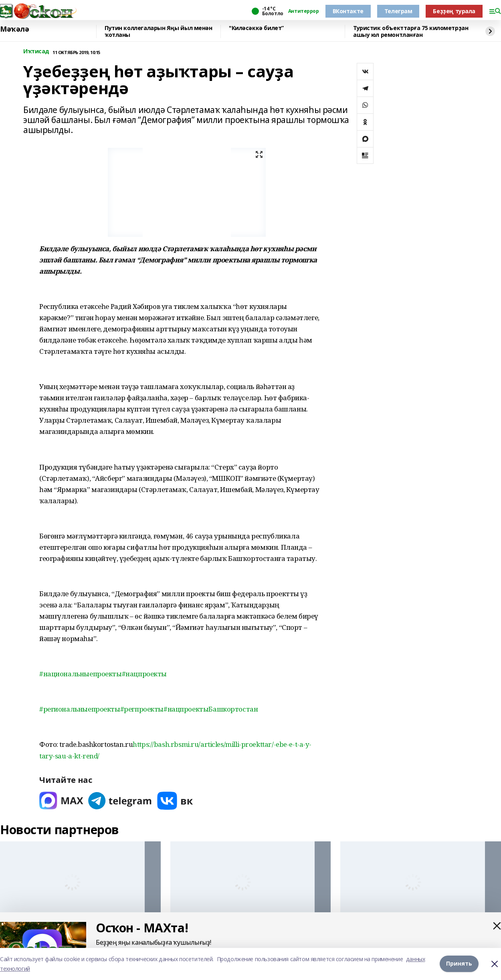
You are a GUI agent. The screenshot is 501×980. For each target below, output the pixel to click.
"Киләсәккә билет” (256, 28)
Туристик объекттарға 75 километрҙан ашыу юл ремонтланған (411, 31)
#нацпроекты (144, 674)
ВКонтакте (348, 11)
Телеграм (398, 11)
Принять (459, 964)
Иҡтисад (36, 51)
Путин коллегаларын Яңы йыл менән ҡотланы (159, 31)
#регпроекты (142, 709)
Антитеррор (304, 11)
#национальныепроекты (81, 674)
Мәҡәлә (14, 29)
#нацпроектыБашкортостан (211, 709)
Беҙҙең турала (454, 11)
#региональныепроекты (80, 709)
